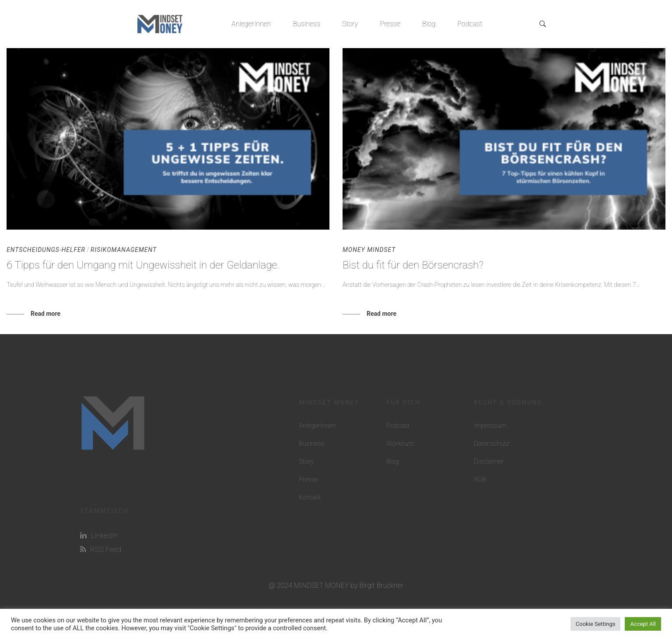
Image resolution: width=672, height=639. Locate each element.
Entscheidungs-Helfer (46, 250)
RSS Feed (101, 549)
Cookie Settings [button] (596, 624)
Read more (45, 314)
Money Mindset (369, 250)
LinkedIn (99, 535)
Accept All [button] (643, 624)
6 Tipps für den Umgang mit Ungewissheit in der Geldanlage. (143, 265)
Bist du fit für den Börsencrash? (413, 265)
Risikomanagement (124, 250)
